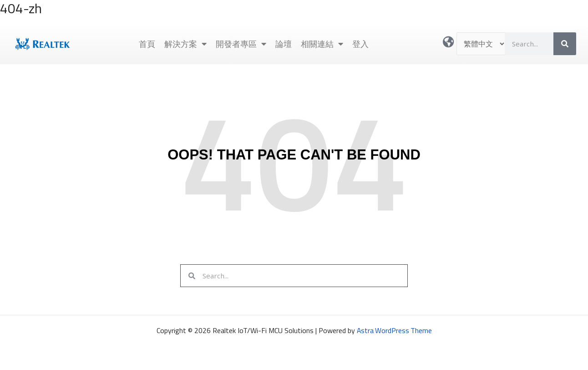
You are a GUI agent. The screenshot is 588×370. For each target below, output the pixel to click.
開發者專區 (241, 44)
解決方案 (185, 44)
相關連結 (322, 44)
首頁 (147, 44)
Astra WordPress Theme (394, 330)
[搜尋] (565, 44)
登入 (360, 44)
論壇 (284, 44)
